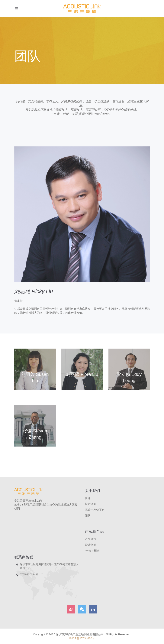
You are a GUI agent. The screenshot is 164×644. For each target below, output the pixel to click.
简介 (88, 498)
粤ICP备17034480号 (82, 638)
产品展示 (91, 539)
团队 (88, 516)
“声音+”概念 (92, 551)
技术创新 (91, 504)
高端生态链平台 (95, 510)
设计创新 (91, 545)
